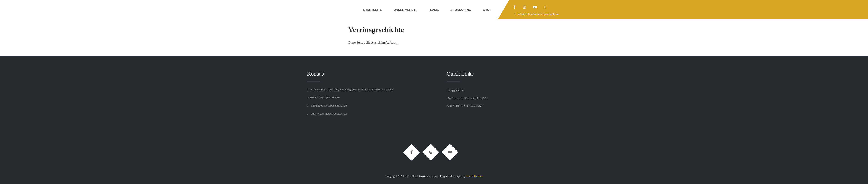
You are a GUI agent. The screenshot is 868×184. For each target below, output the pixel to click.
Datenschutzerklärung (467, 98)
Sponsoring (461, 10)
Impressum (456, 91)
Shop (487, 10)
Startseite (373, 10)
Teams (433, 10)
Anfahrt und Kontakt (465, 106)
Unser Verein (405, 10)
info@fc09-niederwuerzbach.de (538, 14)
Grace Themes (474, 176)
